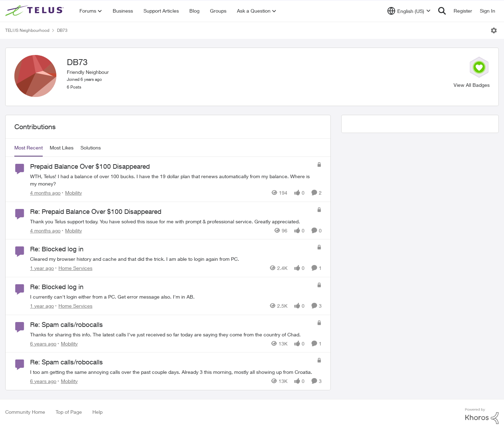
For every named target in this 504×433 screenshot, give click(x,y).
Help (97, 412)
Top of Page (69, 412)
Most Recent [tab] (29, 148)
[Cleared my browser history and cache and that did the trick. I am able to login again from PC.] (172, 259)
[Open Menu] (494, 30)
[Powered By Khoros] (482, 416)
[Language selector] (409, 11)
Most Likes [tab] (62, 148)
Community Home (25, 412)
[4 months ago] (45, 193)
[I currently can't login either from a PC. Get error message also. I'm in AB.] (172, 297)
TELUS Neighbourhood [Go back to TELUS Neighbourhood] (27, 30)
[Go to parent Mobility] (72, 193)
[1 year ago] (42, 268)
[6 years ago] (43, 343)
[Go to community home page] (35, 11)
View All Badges (472, 85)
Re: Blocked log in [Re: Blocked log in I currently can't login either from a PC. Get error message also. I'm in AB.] (57, 287)
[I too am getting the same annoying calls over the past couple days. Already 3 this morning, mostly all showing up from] (172, 372)
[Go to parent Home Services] (74, 268)
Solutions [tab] (91, 148)
